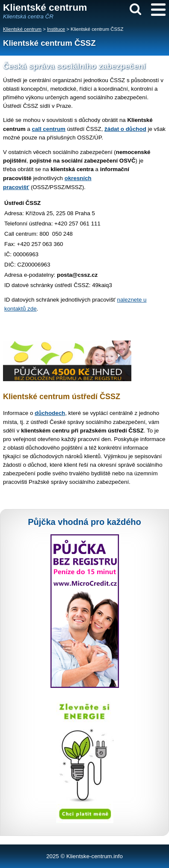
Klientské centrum (22, 29)
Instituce (56, 29)
